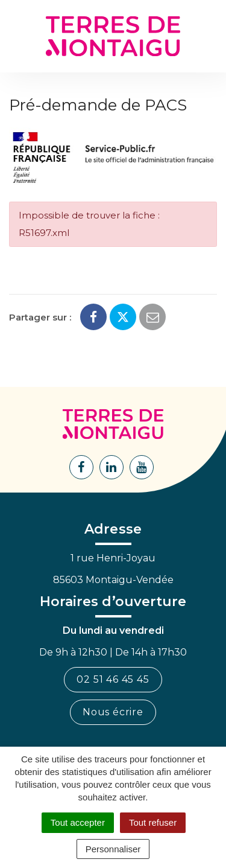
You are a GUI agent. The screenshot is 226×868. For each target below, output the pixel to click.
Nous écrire (113, 712)
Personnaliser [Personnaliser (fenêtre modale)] (113, 849)
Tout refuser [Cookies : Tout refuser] (153, 822)
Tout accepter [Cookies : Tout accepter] (78, 822)
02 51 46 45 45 (113, 679)
